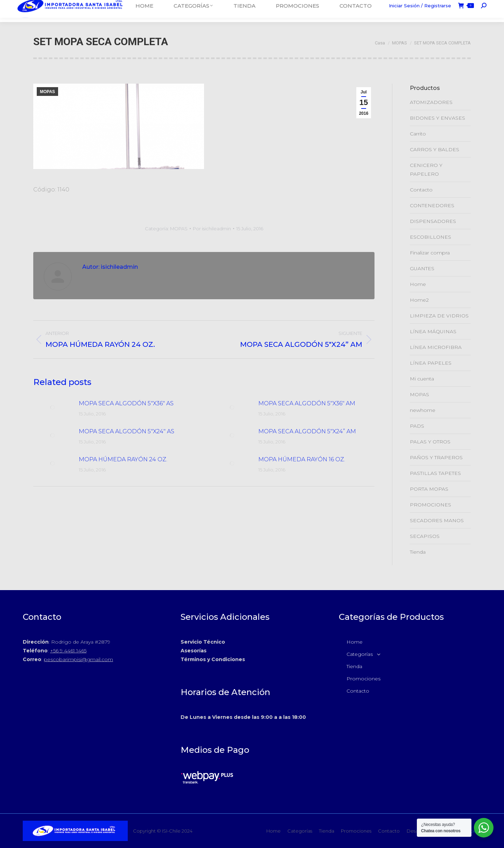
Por (212, 229)
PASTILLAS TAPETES (435, 473)
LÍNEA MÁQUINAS (433, 331)
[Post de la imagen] (52, 407)
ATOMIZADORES (431, 102)
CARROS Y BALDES (435, 149)
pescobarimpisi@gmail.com (78, 659)
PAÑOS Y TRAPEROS (436, 457)
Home (418, 284)
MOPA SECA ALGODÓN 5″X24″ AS (127, 431)
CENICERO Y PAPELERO (426, 170)
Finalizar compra (430, 253)
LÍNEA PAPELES (431, 363)
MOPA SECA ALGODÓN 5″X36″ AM (307, 403)
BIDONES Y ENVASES (437, 118)
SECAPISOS (425, 536)
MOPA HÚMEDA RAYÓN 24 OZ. (123, 459)
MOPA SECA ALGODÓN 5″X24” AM (307, 431)
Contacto (421, 190)
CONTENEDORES (432, 205)
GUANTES (422, 268)
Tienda (418, 552)
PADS (417, 426)
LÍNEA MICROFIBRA (436, 347)
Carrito (418, 134)
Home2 (419, 300)
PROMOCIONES (430, 505)
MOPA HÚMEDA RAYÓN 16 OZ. (302, 459)
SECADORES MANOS (437, 520)
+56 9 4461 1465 (68, 651)
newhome (423, 410)
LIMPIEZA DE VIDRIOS (439, 316)
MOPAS (47, 92)
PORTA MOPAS (429, 489)
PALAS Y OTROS (430, 442)
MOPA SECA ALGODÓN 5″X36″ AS (126, 403)
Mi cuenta (422, 379)
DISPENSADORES (433, 221)
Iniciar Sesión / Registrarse (420, 11)
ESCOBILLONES (430, 237)
